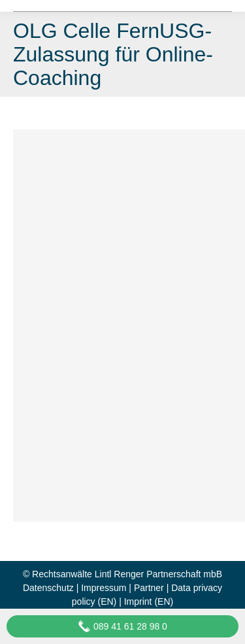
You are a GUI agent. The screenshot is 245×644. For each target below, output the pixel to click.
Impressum (104, 588)
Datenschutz (48, 588)
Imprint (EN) (149, 602)
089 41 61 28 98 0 (122, 626)
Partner (149, 588)
